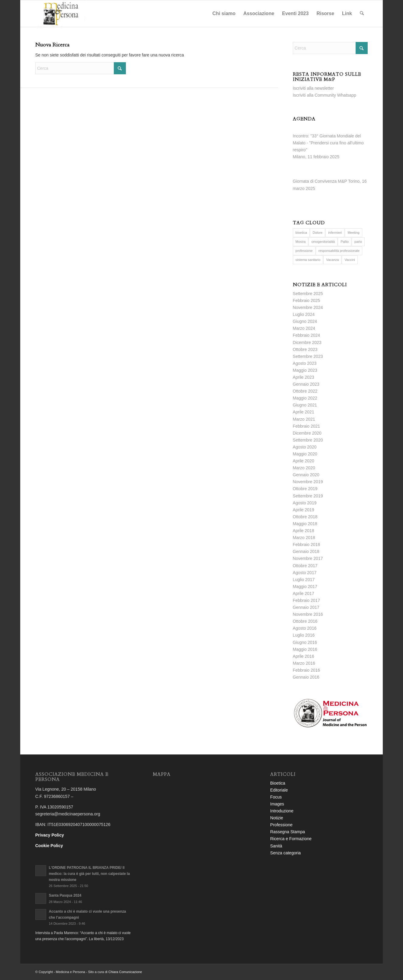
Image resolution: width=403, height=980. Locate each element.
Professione (281, 825)
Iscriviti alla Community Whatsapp (325, 95)
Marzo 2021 (304, 419)
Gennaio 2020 (306, 475)
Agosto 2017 (305, 573)
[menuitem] (224, 14)
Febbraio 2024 (306, 335)
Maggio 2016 (305, 649)
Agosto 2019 (305, 503)
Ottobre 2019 (305, 489)
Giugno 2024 (305, 321)
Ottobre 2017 (305, 566)
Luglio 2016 (304, 635)
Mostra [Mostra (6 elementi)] (301, 242)
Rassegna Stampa (288, 832)
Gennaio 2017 (306, 607)
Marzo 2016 (304, 663)
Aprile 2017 (304, 593)
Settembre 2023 (308, 356)
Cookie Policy (49, 846)
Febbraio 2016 (306, 670)
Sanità (276, 846)
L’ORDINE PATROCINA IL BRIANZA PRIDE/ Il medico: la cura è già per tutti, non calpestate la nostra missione (89, 874)
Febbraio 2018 (306, 545)
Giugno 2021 (305, 405)
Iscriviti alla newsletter (313, 88)
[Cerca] (362, 14)
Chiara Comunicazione (125, 972)
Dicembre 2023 (307, 342)
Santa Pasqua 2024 (65, 895)
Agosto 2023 (305, 363)
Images (277, 804)
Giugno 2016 (305, 642)
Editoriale (279, 790)
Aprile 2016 (304, 656)
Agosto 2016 (305, 628)
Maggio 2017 (305, 586)
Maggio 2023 (305, 370)
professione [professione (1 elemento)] (304, 251)
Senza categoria (285, 853)
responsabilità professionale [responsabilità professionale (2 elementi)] (339, 251)
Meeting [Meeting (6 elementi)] (353, 233)
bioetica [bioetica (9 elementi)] (301, 233)
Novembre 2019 (308, 482)
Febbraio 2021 (306, 426)
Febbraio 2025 (306, 300)
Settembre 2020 (308, 440)
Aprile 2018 (304, 531)
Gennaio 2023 (306, 384)
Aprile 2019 (304, 510)
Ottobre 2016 (305, 621)
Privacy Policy (50, 835)
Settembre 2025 (308, 294)
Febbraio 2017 (306, 600)
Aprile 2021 (304, 412)
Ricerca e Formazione (291, 839)
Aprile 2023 (304, 377)
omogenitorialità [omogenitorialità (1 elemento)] (323, 242)
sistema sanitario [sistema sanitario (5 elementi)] (308, 260)
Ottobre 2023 (305, 349)
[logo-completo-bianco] (60, 14)
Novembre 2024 (308, 307)
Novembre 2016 (308, 614)
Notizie (277, 818)
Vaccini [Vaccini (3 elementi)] (350, 260)
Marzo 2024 (304, 328)
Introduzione (282, 811)
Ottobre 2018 (305, 517)
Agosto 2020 (305, 447)
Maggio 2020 (305, 454)
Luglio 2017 (304, 580)
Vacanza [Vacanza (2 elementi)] (332, 260)
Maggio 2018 (305, 524)
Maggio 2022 (305, 398)
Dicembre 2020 (307, 433)
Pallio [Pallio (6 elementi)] (345, 242)
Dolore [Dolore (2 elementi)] (318, 233)
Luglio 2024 (304, 314)
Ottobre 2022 (305, 391)
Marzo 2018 (304, 538)
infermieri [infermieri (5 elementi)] (335, 233)
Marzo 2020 (304, 468)
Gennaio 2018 (306, 551)
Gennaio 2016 (306, 677)
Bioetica (278, 783)
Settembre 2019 (308, 496)
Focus (276, 797)
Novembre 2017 (308, 558)
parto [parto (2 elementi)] (358, 242)
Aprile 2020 (304, 461)
